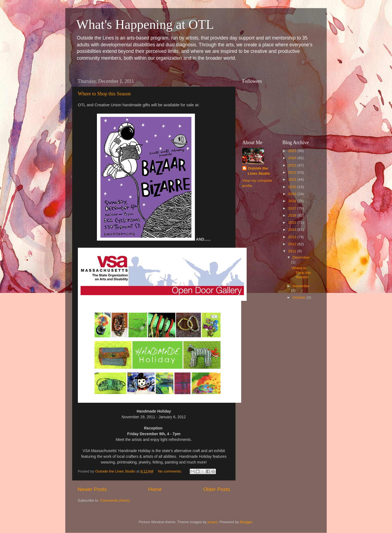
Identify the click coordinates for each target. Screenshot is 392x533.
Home (155, 489)
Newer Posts (92, 489)
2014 (293, 230)
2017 (293, 208)
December (301, 257)
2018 (293, 201)
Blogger (246, 522)
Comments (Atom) (115, 500)
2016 (293, 215)
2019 (293, 194)
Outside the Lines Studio (259, 171)
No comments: (171, 471)
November (301, 286)
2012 (293, 244)
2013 (293, 237)
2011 (293, 251)
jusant (213, 522)
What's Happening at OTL (145, 24)
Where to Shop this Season (104, 94)
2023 (293, 165)
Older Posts (217, 489)
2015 (293, 222)
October (300, 297)
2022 (293, 172)
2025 (293, 151)
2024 (293, 158)
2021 (293, 179)
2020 (293, 187)
